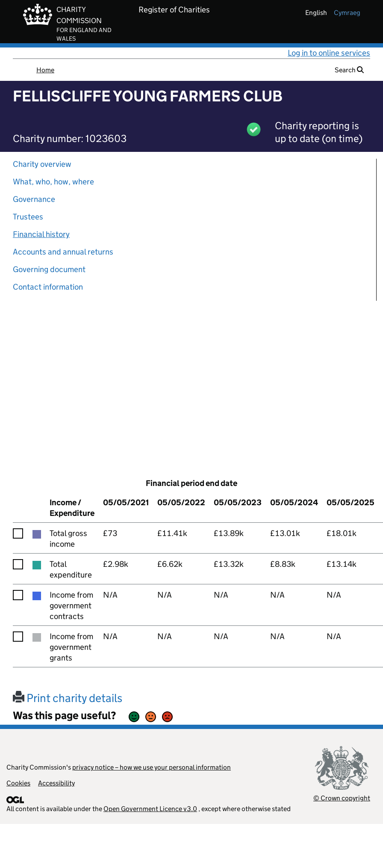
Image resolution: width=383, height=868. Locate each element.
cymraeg (347, 13)
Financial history (41, 234)
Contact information (48, 287)
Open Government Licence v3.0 (150, 809)
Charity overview (42, 164)
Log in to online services (329, 53)
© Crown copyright (342, 798)
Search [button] (349, 70)
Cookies (18, 783)
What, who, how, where (53, 182)
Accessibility (56, 783)
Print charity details (68, 698)
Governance (34, 199)
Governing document (49, 269)
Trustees (28, 217)
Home (45, 70)
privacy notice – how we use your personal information (152, 767)
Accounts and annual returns (63, 252)
